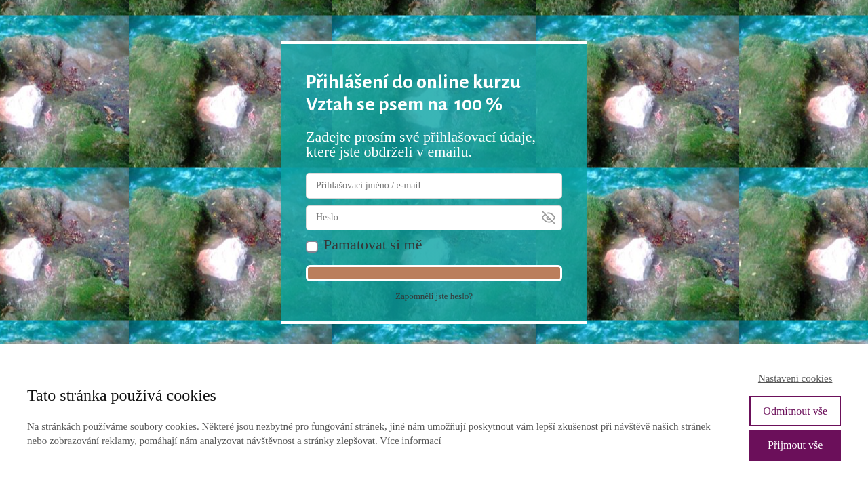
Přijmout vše (795, 445)
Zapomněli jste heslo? (434, 296)
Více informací (410, 441)
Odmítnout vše (795, 411)
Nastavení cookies (795, 378)
